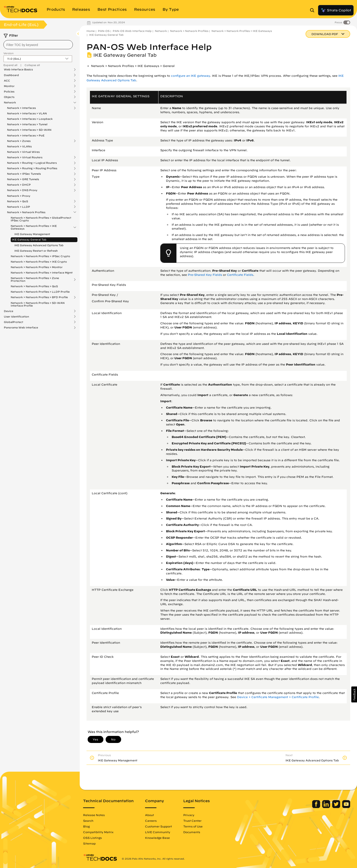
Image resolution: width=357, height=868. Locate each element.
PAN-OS (104, 31)
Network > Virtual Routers (25, 157)
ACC (7, 81)
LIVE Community (158, 832)
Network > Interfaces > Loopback (30, 119)
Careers (151, 821)
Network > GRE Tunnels (23, 179)
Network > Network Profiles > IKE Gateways (34, 227)
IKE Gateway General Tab (29, 239)
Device (9, 311)
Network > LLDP (19, 207)
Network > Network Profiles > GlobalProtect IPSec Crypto (41, 219)
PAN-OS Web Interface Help (132, 31)
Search (88, 821)
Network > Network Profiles (26, 212)
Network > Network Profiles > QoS (34, 286)
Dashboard (11, 75)
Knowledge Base (157, 838)
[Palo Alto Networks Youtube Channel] (346, 807)
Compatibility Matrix (98, 832)
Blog (86, 826)
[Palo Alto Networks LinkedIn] (327, 807)
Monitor (9, 86)
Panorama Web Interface (21, 328)
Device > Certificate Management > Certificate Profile (278, 697)
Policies (9, 92)
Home (91, 31)
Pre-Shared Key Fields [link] (205, 275)
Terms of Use (193, 826)
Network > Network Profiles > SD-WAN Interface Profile (38, 304)
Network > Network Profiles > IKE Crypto (39, 262)
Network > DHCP (19, 185)
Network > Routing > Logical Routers (32, 163)
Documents (192, 832)
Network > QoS (18, 201)
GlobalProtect (14, 322)
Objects (9, 97)
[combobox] (38, 45)
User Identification (16, 317)
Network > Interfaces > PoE (26, 135)
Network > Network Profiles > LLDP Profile (40, 292)
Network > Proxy (19, 196)
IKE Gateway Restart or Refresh (36, 251)
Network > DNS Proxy (22, 190)
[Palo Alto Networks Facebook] (317, 807)
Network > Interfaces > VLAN (27, 113)
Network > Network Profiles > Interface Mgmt (42, 273)
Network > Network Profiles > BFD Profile (39, 297)
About (149, 815)
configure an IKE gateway (190, 76)
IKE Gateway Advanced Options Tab (39, 245)
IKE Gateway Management (32, 234)
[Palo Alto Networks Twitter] (337, 807)
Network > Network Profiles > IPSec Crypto (40, 256)
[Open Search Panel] (314, 10)
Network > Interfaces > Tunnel (27, 124)
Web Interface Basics (18, 69)
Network (10, 102)
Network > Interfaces (21, 108)
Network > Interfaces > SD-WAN (29, 130)
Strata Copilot (336, 10)
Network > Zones (19, 141)
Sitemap (89, 843)
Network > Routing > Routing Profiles (32, 168)
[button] (354, 694)
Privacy (189, 815)
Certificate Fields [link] (240, 275)
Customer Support (158, 826)
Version (8, 53)
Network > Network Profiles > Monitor (37, 267)
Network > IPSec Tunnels (24, 174)
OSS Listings (92, 838)
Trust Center (192, 821)
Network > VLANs (19, 146)
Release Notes (94, 815)
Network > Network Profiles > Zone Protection (35, 279)
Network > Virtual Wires (23, 152)
